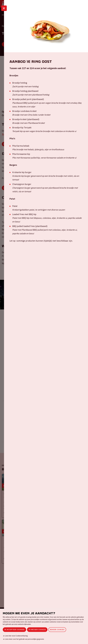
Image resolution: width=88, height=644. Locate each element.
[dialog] (44, 626)
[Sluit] (4, 12)
